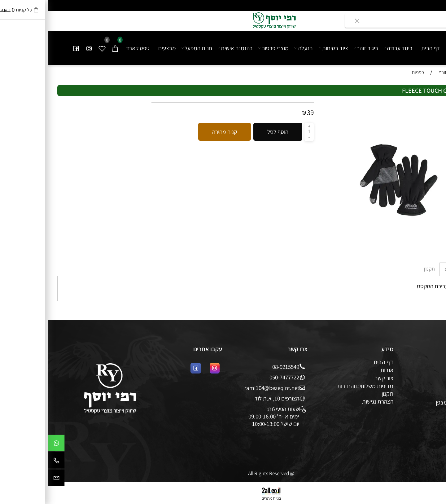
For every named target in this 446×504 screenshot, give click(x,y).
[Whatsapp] (8, 444)
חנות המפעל (149, 48)
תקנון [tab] (381, 269)
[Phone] (8, 462)
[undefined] (410, 45)
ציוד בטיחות (286, 48)
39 (262, 113)
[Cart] (67, 48)
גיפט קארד (90, 48)
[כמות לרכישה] (261, 131)
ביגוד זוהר (318, 48)
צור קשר (336, 378)
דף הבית (383, 48)
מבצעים (119, 48)
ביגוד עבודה (350, 48)
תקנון (339, 394)
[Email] (8, 479)
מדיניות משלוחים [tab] (414, 269)
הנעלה (256, 48)
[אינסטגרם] (41, 48)
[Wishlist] (54, 48)
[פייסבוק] (28, 48)
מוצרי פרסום (226, 48)
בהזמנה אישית (188, 48)
